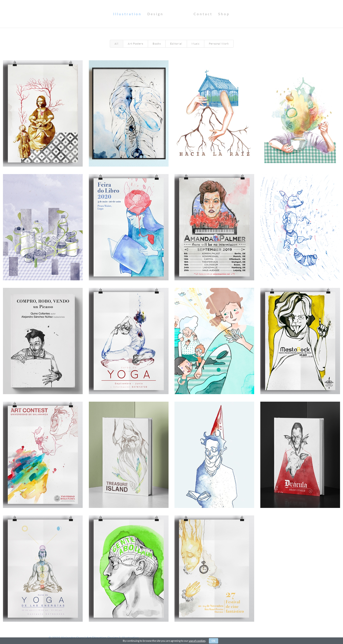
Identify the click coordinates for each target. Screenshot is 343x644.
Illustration (95, 14)
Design (123, 14)
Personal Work (219, 44)
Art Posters (136, 44)
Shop (256, 14)
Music (196, 44)
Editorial (176, 44)
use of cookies (197, 641)
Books (157, 44)
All (116, 44)
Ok (214, 641)
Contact (235, 14)
